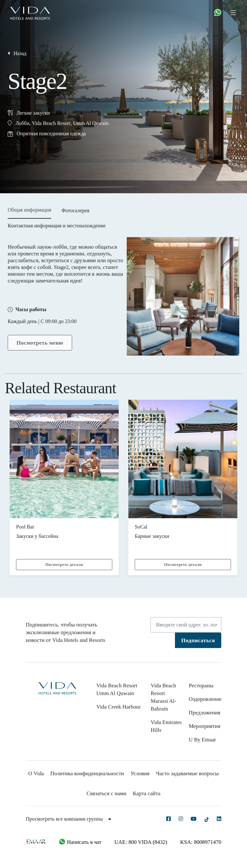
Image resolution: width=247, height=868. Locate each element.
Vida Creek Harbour (119, 707)
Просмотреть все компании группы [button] (69, 819)
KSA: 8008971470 (201, 842)
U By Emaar (202, 740)
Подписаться (198, 640)
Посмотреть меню (40, 343)
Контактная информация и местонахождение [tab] (57, 226)
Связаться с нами (106, 793)
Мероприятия (205, 726)
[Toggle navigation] (236, 12)
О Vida (36, 773)
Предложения (205, 713)
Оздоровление (205, 699)
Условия (140, 773)
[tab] (75, 213)
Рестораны (201, 686)
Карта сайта (147, 793)
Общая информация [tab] (29, 210)
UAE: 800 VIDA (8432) (141, 842)
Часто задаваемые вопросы (187, 773)
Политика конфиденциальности (87, 773)
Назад (17, 53)
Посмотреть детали (64, 564)
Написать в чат (80, 842)
